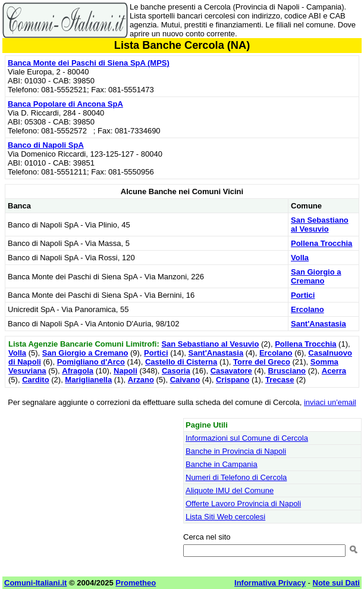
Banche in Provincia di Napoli (236, 451)
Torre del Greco (262, 362)
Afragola (78, 371)
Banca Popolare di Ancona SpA (65, 104)
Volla (300, 258)
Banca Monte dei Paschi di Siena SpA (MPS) (89, 63)
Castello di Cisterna (181, 362)
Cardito (36, 380)
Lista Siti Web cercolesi (225, 517)
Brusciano (287, 371)
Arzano (141, 380)
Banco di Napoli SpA (46, 145)
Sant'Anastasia (318, 324)
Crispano (233, 380)
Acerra (334, 371)
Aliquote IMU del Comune (230, 490)
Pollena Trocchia (321, 243)
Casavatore (231, 371)
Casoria (176, 371)
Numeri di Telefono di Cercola (236, 477)
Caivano (185, 380)
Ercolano (307, 309)
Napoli (125, 371)
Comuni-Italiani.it (35, 583)
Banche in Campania (222, 464)
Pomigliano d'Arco (91, 362)
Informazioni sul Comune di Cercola (247, 438)
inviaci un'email (330, 402)
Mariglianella (88, 380)
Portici (303, 295)
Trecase (280, 380)
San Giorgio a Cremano (316, 276)
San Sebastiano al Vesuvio (320, 225)
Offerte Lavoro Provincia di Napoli (243, 504)
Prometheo (136, 583)
